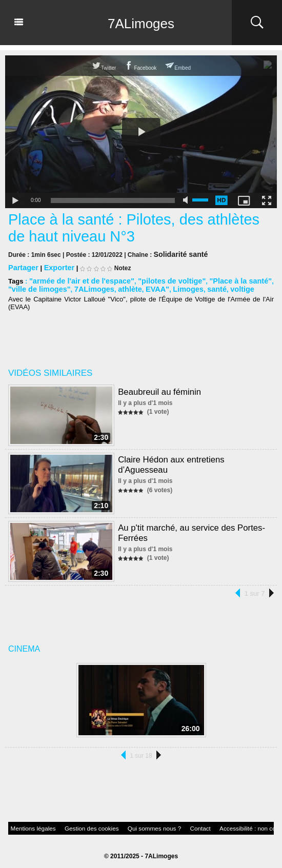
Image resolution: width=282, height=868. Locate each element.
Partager (22, 266)
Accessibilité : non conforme (211, 825)
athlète (100, 287)
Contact (165, 825)
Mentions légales (28, 825)
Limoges (153, 287)
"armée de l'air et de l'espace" (76, 279)
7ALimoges (141, 23)
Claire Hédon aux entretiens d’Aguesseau (194, 457)
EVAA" (125, 287)
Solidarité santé (177, 254)
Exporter (55, 266)
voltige (203, 287)
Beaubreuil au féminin (158, 389)
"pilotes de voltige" (158, 279)
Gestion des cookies (75, 825)
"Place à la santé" (220, 279)
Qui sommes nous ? (126, 825)
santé (179, 287)
